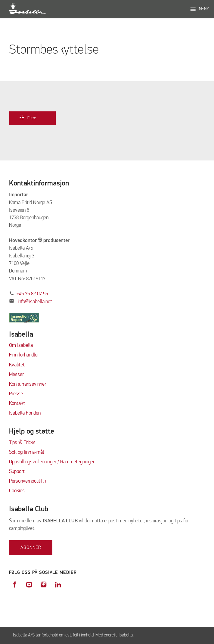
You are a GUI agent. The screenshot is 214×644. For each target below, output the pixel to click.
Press (15, 394)
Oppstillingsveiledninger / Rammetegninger (52, 462)
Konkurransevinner (28, 384)
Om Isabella (21, 345)
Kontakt (17, 404)
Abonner (31, 548)
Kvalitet (17, 365)
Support (17, 472)
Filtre (31, 118)
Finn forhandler (24, 355)
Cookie (16, 491)
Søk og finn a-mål (26, 452)
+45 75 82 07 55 (32, 294)
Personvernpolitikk (28, 481)
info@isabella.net (35, 302)
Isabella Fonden (25, 413)
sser (19, 375)
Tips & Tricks (22, 443)
